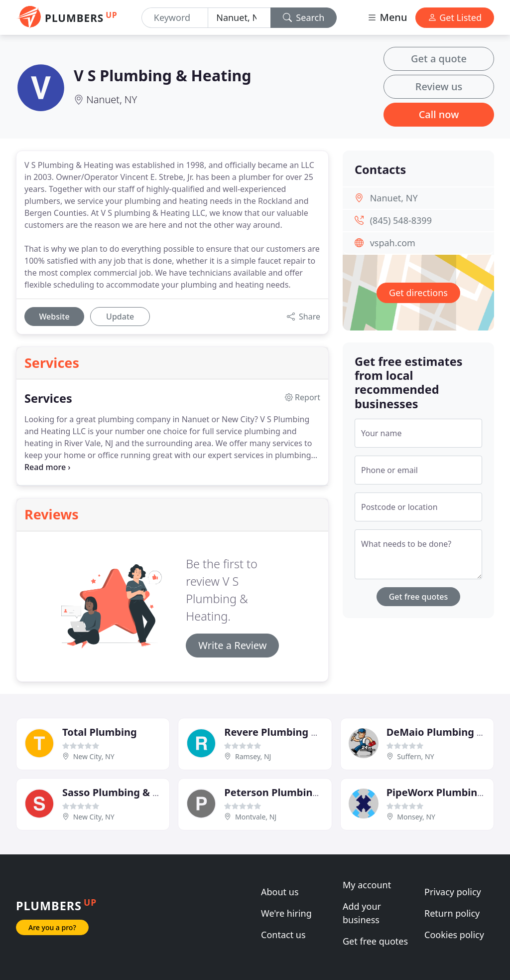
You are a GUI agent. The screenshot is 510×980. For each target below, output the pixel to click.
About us (280, 892)
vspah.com (393, 243)
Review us (439, 86)
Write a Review (232, 645)
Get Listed (455, 17)
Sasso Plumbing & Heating (127, 792)
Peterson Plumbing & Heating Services (319, 792)
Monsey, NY (416, 817)
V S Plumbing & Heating (162, 75)
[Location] (239, 18)
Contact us (283, 935)
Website (54, 317)
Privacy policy (453, 892)
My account (367, 885)
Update (120, 317)
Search (304, 17)
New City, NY (94, 756)
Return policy (452, 913)
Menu (387, 17)
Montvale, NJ (256, 817)
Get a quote (439, 59)
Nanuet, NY (112, 99)
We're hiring (286, 913)
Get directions (418, 293)
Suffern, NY (415, 756)
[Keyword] (175, 18)
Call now (439, 114)
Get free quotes (419, 597)
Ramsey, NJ (253, 756)
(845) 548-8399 (401, 220)
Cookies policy (454, 935)
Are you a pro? (52, 927)
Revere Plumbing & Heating (292, 732)
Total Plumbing (100, 732)
